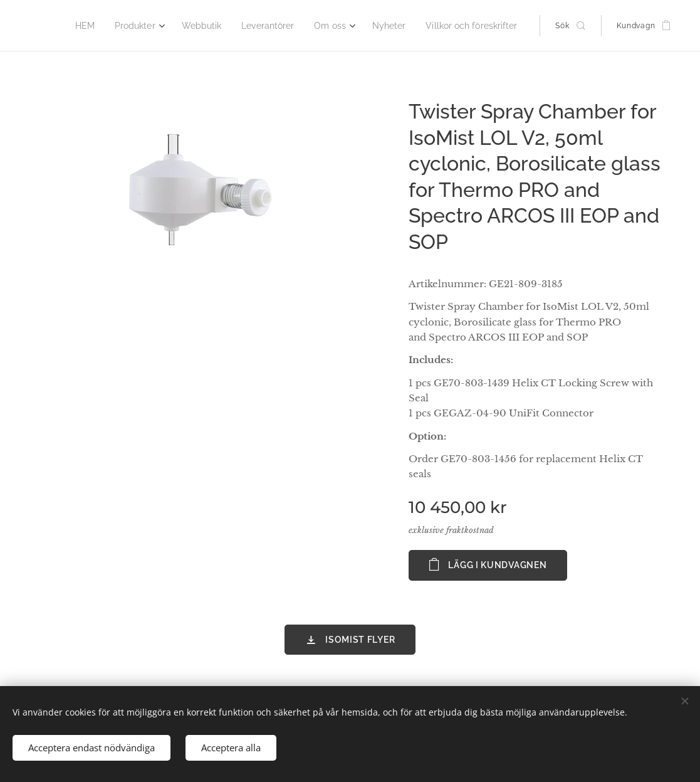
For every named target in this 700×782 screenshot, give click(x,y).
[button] (570, 26)
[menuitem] (108, 26)
